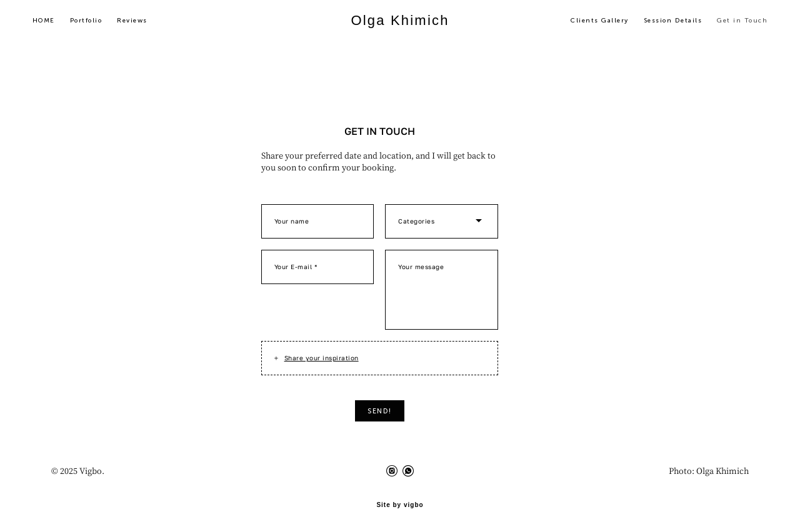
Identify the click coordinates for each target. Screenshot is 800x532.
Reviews (141, 22)
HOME (52, 22)
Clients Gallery (592, 22)
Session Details (665, 22)
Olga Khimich (400, 22)
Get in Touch (734, 22)
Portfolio (94, 22)
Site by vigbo (400, 503)
